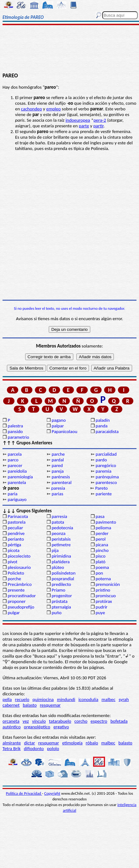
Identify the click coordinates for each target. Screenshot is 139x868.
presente (16, 590)
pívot (12, 562)
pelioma (103, 528)
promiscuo (106, 596)
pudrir (102, 607)
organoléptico (37, 727)
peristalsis (61, 539)
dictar (29, 743)
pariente (104, 494)
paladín (103, 420)
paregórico (106, 465)
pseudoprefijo (21, 607)
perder (102, 533)
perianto (16, 539)
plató (100, 562)
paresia (58, 488)
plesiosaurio (19, 567)
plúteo (58, 567)
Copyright (52, 793)
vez (26, 721)
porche (14, 579)
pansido (15, 431)
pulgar (14, 613)
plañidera (61, 562)
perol (101, 539)
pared (57, 465)
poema (102, 567)
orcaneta (11, 721)
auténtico (12, 727)
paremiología (20, 477)
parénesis (61, 477)
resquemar (50, 705)
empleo (53, 109)
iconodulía (88, 699)
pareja (58, 471)
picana (102, 545)
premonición (108, 584)
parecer (15, 465)
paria (12, 494)
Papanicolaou (64, 431)
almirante (12, 743)
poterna (103, 579)
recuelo (22, 699)
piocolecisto (19, 556)
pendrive (16, 533)
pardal (58, 460)
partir (98, 126)
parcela (15, 454)
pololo (53, 748)
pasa (100, 516)
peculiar (15, 528)
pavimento (106, 522)
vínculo (39, 721)
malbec (108, 699)
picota (13, 550)
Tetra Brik (12, 748)
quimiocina (43, 699)
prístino (103, 590)
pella (7, 699)
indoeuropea (78, 120)
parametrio (18, 437)
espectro (99, 721)
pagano (59, 420)
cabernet (11, 705)
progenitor (62, 596)
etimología (72, 743)
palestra (15, 426)
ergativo (61, 727)
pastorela (17, 522)
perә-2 (100, 120)
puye (100, 613)
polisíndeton (64, 573)
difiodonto (34, 748)
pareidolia (17, 471)
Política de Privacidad (24, 793)
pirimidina (61, 556)
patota (58, 522)
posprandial (63, 579)
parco (13, 460)
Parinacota (18, 516)
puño (57, 613)
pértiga (14, 545)
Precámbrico (19, 584)
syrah (124, 699)
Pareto (102, 488)
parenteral (61, 482)
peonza (58, 533)
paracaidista (107, 431)
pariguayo (17, 499)
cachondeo (32, 109)
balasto (30, 705)
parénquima (107, 477)
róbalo (92, 743)
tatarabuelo (60, 721)
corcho (81, 721)
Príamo (58, 590)
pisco (100, 556)
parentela (17, 482)
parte (84, 126)
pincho (102, 550)
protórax (104, 601)
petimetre (61, 545)
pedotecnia (62, 528)
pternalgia (61, 607)
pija (55, 550)
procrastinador (22, 596)
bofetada (119, 721)
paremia (103, 471)
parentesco (106, 482)
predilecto (61, 584)
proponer (17, 601)
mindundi (66, 699)
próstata (59, 601)
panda (102, 426)
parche (58, 454)
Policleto (16, 573)
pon (99, 573)
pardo (101, 460)
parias (57, 494)
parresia (59, 516)
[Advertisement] (70, 49)
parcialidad (106, 454)
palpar (58, 426)
